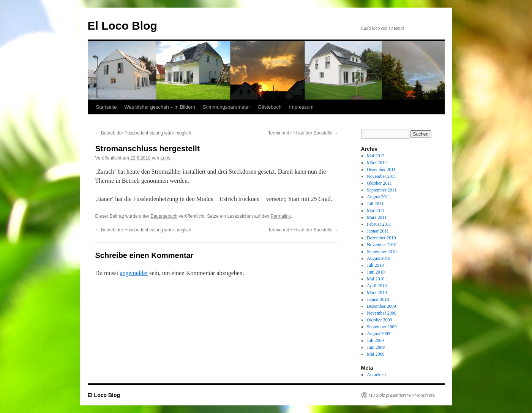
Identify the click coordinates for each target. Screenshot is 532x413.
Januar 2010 (378, 299)
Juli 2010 (375, 265)
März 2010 (377, 293)
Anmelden (376, 375)
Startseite (107, 107)
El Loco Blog (122, 26)
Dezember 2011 (381, 169)
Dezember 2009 (381, 306)
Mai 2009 (376, 354)
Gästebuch (269, 107)
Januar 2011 (378, 231)
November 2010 (382, 245)
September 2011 (382, 190)
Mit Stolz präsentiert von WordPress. (402, 395)
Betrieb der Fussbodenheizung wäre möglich (143, 133)
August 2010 (379, 258)
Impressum (301, 107)
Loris (165, 158)
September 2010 (382, 252)
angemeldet (134, 273)
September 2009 (382, 327)
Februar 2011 (379, 224)
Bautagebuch (164, 216)
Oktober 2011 (379, 183)
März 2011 (377, 217)
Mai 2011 (376, 210)
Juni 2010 (376, 272)
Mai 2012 (376, 156)
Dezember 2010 (381, 238)
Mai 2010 (376, 279)
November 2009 (382, 313)
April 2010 (377, 286)
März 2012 (377, 163)
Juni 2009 (376, 347)
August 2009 (379, 334)
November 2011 (381, 176)
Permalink (281, 216)
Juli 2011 (375, 204)
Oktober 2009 (379, 320)
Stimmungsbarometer (226, 107)
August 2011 (378, 197)
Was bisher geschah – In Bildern (160, 107)
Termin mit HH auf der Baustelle (303, 133)
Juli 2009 (375, 340)
